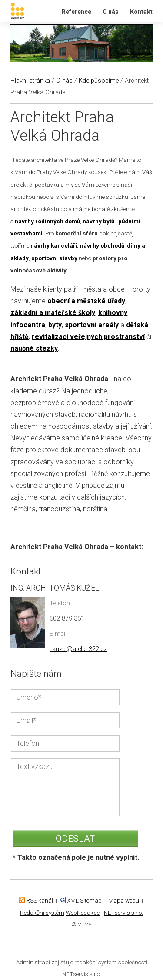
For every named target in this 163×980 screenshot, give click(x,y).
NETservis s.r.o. (123, 913)
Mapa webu (124, 900)
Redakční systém (42, 913)
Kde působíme (99, 81)
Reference (77, 12)
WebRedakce (83, 913)
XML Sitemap (84, 900)
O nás (111, 12)
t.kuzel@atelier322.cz (78, 649)
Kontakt (141, 12)
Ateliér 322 (12, 0)
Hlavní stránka (30, 81)
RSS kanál (40, 900)
